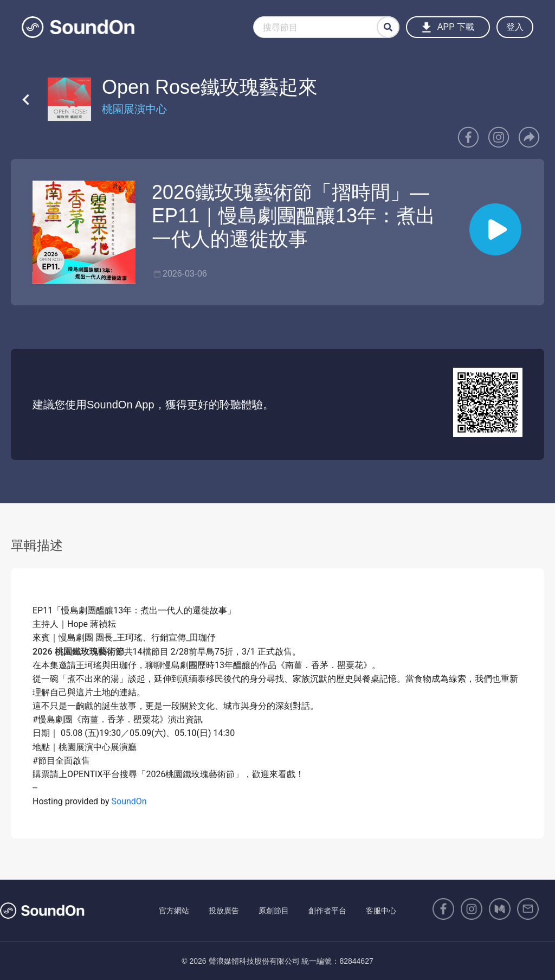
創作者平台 (327, 911)
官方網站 (174, 911)
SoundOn (129, 801)
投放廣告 (224, 911)
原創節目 (274, 911)
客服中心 (381, 911)
